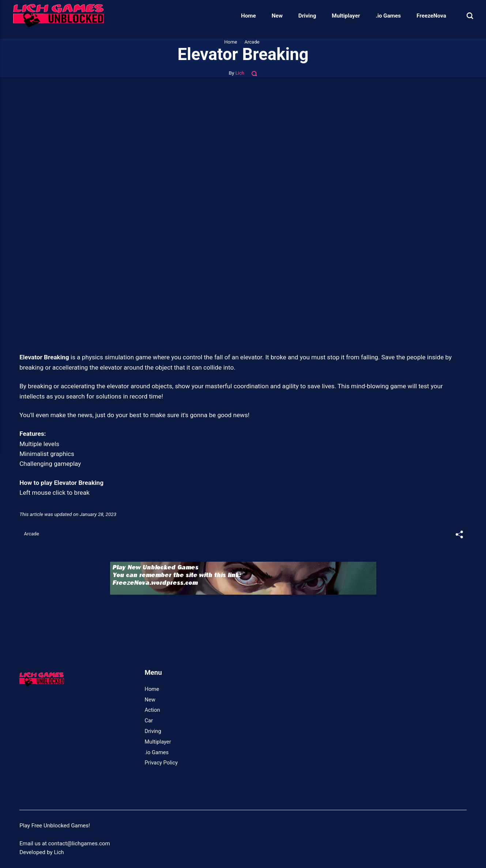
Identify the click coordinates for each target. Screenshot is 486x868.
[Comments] (255, 73)
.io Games (382, 16)
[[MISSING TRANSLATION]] (459, 535)
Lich (240, 73)
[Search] (463, 16)
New (271, 16)
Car (149, 721)
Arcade (32, 534)
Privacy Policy (162, 763)
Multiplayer (339, 16)
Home (242, 16)
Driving (301, 16)
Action (153, 711)
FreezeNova (425, 16)
